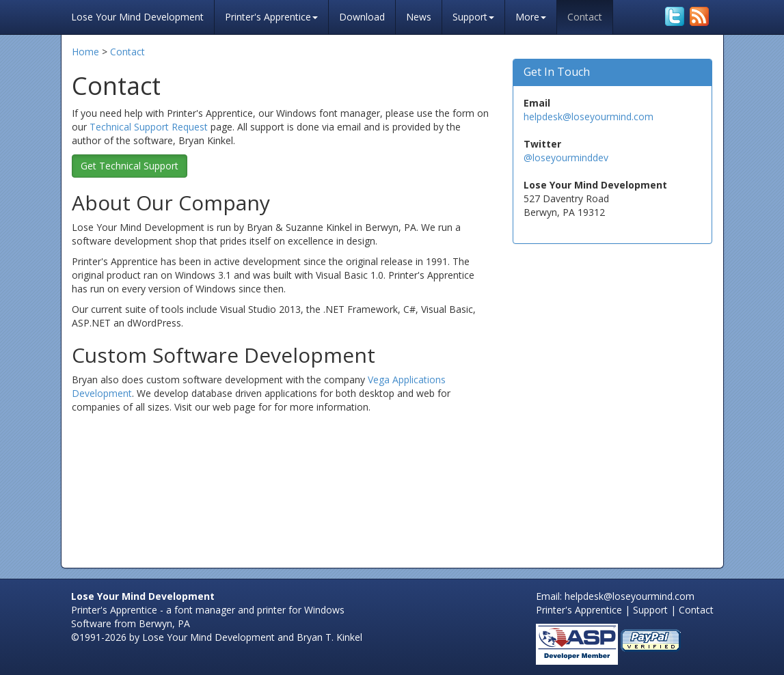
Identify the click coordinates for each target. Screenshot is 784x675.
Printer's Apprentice (271, 17)
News (419, 17)
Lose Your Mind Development (137, 15)
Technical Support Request (149, 127)
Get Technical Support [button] (130, 166)
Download (362, 17)
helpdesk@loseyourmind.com (589, 116)
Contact (585, 17)
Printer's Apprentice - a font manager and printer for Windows (208, 610)
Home (85, 52)
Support (473, 17)
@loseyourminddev (566, 157)
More (531, 17)
